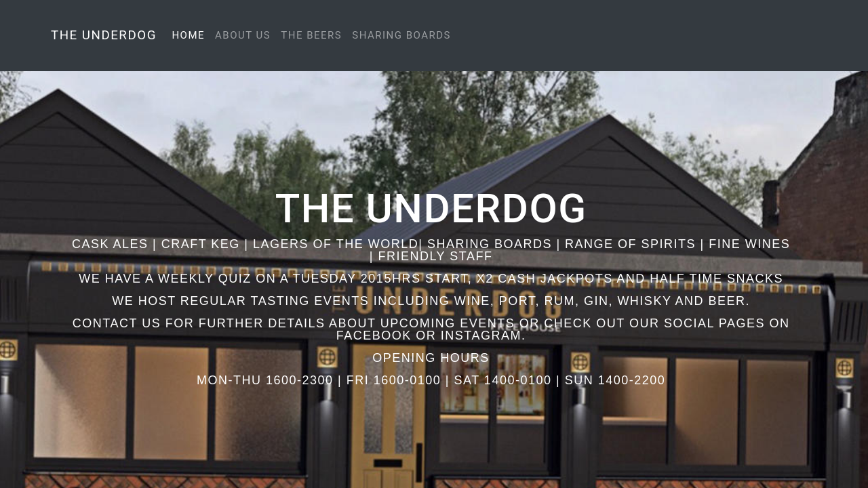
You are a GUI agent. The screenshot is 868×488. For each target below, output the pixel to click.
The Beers (311, 35)
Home (191, 35)
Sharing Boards (401, 35)
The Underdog (104, 35)
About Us (243, 35)
